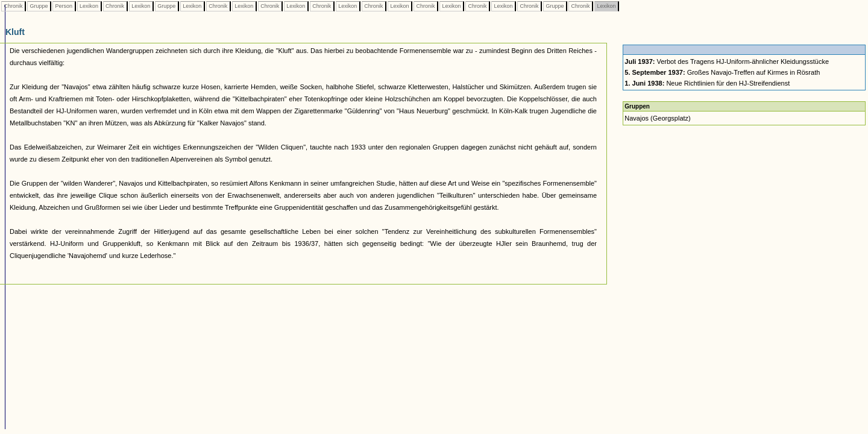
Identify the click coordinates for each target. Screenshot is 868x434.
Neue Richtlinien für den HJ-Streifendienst (707, 83)
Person (64, 6)
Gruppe (39, 6)
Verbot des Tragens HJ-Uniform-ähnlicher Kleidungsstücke (727, 61)
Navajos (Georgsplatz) (657, 118)
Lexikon (89, 6)
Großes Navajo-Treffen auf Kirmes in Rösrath (722, 72)
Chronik (13, 6)
